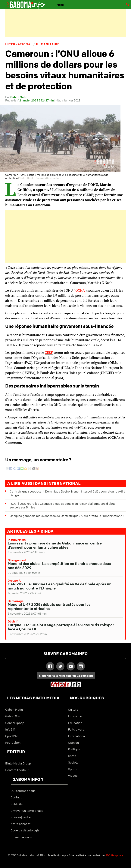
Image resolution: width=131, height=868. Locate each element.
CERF (49, 353)
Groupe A (14, 580)
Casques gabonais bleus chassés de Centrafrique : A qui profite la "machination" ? (67, 516)
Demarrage (16, 601)
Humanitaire (48, 44)
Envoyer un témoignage (27, 811)
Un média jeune (21, 837)
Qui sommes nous (23, 791)
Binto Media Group (18, 763)
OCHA (80, 290)
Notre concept (20, 824)
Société (73, 762)
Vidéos (73, 776)
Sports (73, 769)
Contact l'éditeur (17, 770)
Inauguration (17, 540)
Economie (75, 716)
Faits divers (76, 729)
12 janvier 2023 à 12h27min (36, 100)
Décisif (13, 621)
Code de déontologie (25, 830)
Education (75, 723)
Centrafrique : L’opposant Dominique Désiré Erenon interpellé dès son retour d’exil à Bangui (67, 493)
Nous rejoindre (21, 817)
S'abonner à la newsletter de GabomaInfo (66, 676)
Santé (72, 756)
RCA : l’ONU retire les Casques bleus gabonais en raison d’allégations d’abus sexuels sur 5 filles (63, 505)
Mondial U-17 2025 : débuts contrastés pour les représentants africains (49, 606)
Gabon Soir (13, 716)
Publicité (17, 804)
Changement (17, 560)
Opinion (73, 743)
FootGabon (13, 743)
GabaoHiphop (15, 723)
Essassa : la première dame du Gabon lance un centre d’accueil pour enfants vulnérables (55, 545)
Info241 (10, 729)
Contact (16, 797)
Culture (73, 710)
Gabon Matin (19, 97)
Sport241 (11, 736)
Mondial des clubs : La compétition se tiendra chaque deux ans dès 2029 (59, 566)
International (19, 44)
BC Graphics (115, 855)
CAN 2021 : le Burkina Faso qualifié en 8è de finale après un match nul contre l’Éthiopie (60, 586)
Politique (74, 749)
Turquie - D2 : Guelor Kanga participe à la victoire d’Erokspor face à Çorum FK (61, 627)
